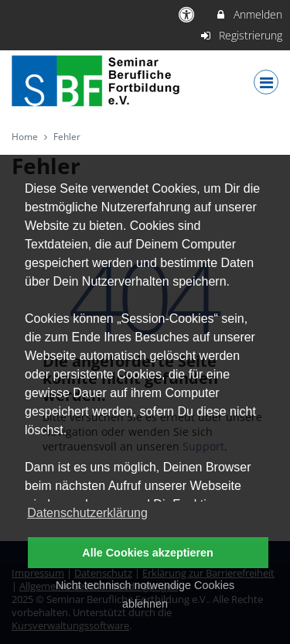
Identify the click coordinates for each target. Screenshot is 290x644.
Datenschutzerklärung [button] (87, 513)
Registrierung (241, 35)
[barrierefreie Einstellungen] (188, 14)
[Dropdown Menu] (266, 82)
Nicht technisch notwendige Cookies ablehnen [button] (145, 594)
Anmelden (249, 14)
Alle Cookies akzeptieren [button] (148, 553)
